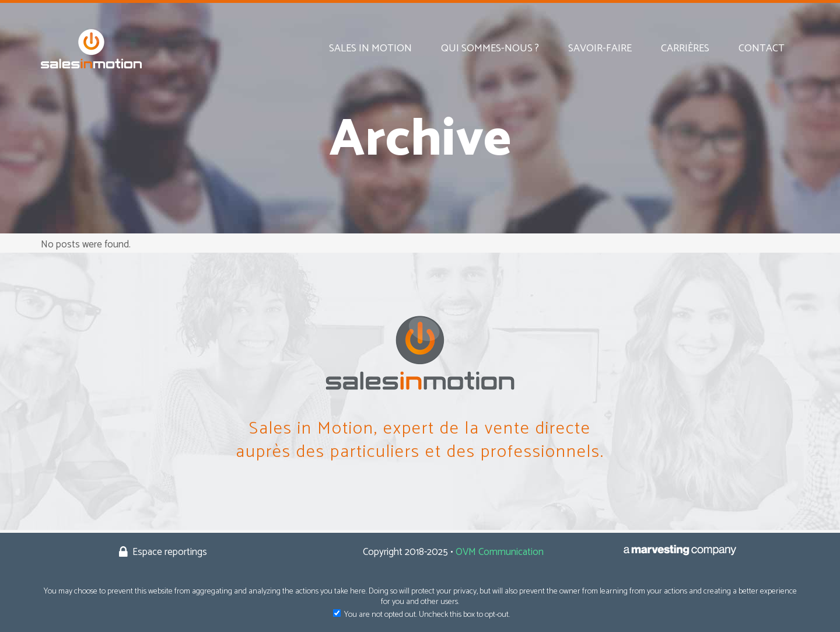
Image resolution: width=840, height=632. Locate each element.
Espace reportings (169, 552)
